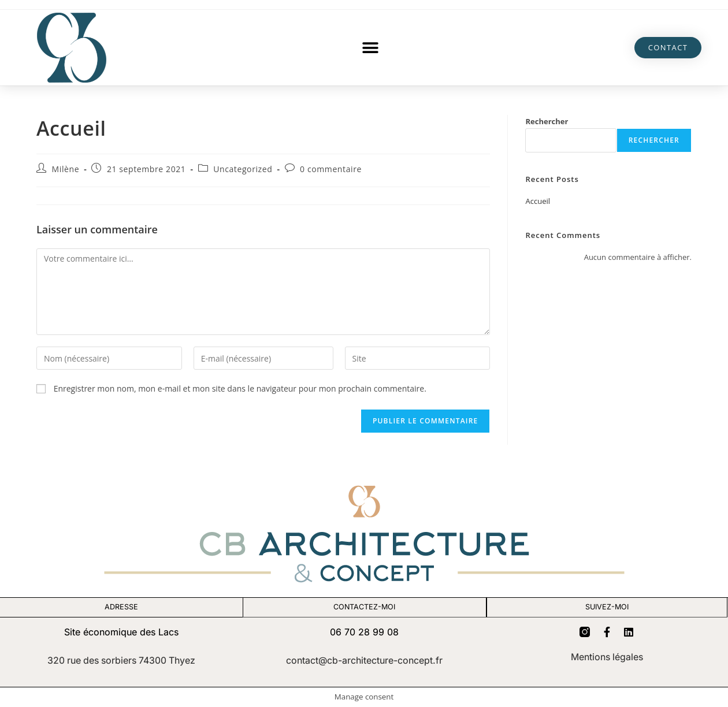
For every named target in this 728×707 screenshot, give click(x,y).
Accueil (538, 201)
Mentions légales (607, 657)
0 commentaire (331, 169)
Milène (66, 169)
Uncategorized (243, 169)
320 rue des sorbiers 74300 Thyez (121, 660)
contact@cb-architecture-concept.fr (364, 660)
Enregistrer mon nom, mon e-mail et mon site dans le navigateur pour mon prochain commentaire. (240, 388)
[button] (370, 48)
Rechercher (547, 121)
